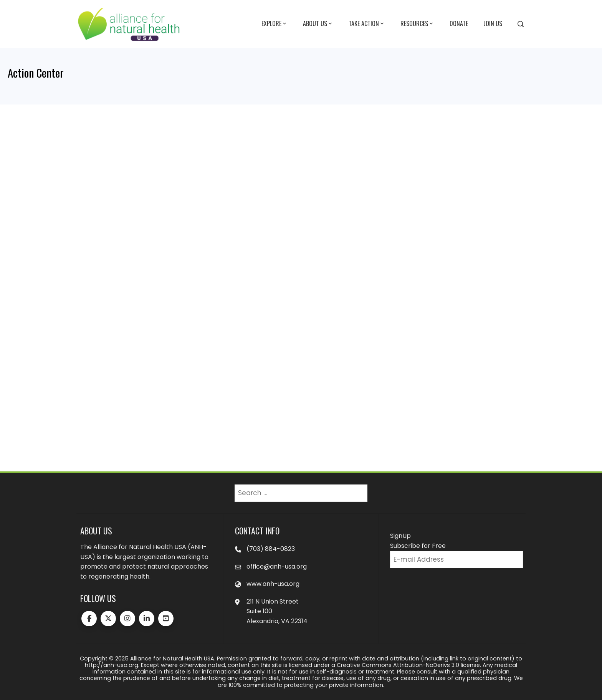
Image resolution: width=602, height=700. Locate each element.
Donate (459, 23)
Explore (275, 24)
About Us (318, 24)
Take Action (367, 24)
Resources (417, 24)
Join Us (493, 23)
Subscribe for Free (418, 546)
